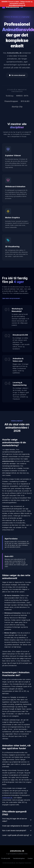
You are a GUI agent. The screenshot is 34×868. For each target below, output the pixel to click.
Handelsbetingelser (19, 858)
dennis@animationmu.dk (17, 5)
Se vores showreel (17, 75)
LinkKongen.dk (7, 798)
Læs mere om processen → (12, 298)
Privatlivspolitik (6, 858)
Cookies (30, 858)
